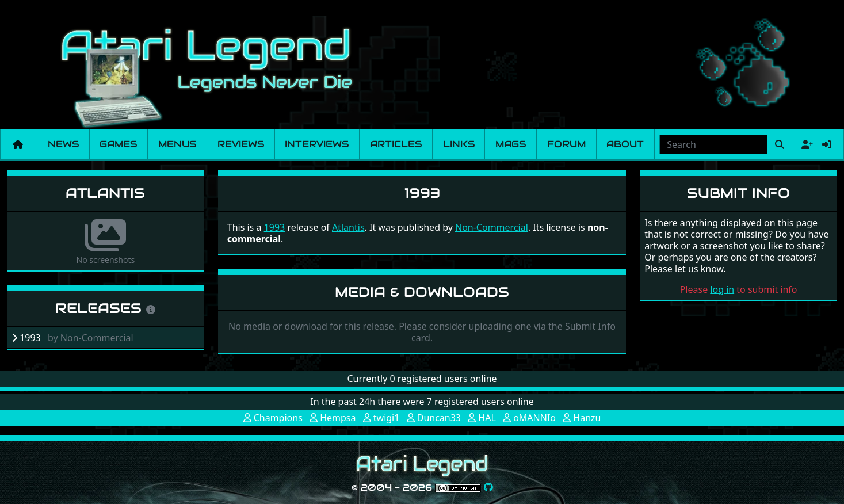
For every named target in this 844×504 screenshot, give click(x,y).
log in (722, 289)
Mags (511, 144)
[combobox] (713, 144)
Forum (566, 144)
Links (459, 144)
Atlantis (105, 193)
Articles (396, 144)
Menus (177, 144)
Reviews (241, 144)
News (63, 144)
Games (118, 144)
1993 (275, 227)
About (625, 144)
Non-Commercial (492, 227)
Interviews (317, 144)
